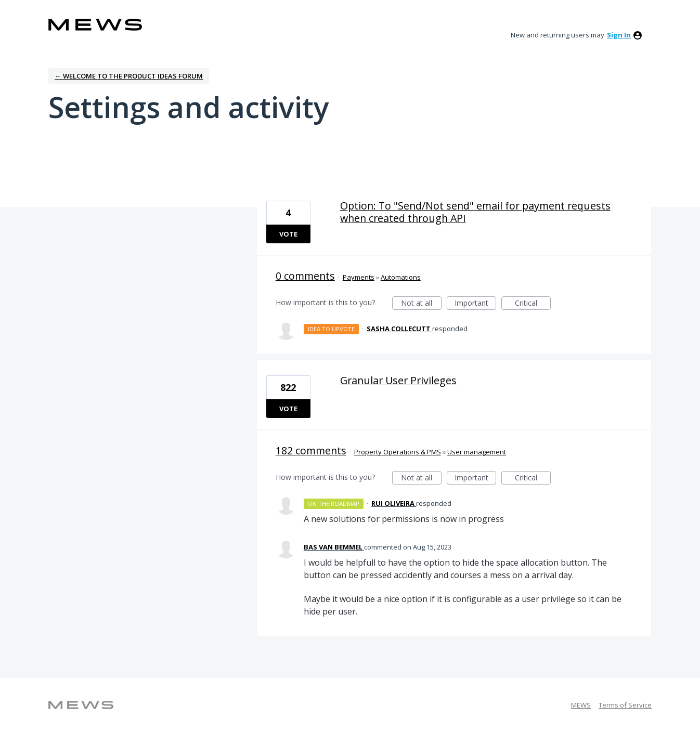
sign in (619, 35)
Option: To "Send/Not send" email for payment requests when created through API (475, 212)
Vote (288, 234)
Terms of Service (625, 705)
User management (477, 452)
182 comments (311, 450)
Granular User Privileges (398, 380)
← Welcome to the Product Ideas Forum (129, 76)
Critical (533, 304)
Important (475, 304)
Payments (359, 277)
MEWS (581, 705)
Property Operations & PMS (398, 452)
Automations (401, 277)
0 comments (305, 276)
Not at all (421, 304)
